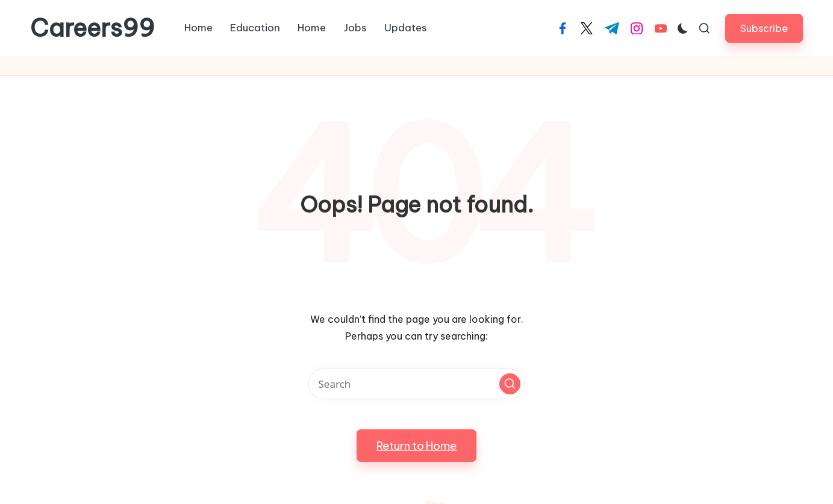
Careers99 (92, 28)
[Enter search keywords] (417, 384)
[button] (764, 28)
